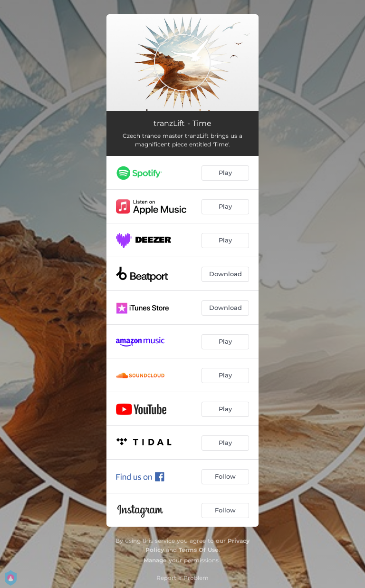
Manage (155, 560)
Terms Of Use (199, 550)
